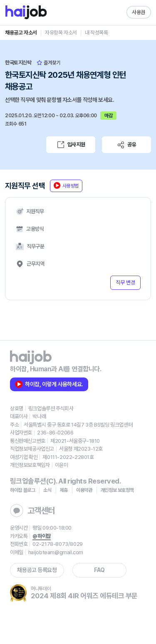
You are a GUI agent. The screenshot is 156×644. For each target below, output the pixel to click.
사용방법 (66, 185)
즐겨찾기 (48, 63)
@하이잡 (41, 536)
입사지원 (71, 145)
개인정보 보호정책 (117, 490)
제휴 (64, 490)
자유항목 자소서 (61, 33)
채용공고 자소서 (21, 33)
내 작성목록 (97, 33)
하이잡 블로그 (22, 490)
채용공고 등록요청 (37, 570)
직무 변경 (125, 283)
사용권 (139, 12)
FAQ (99, 570)
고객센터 (32, 511)
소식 (47, 490)
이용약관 (84, 490)
